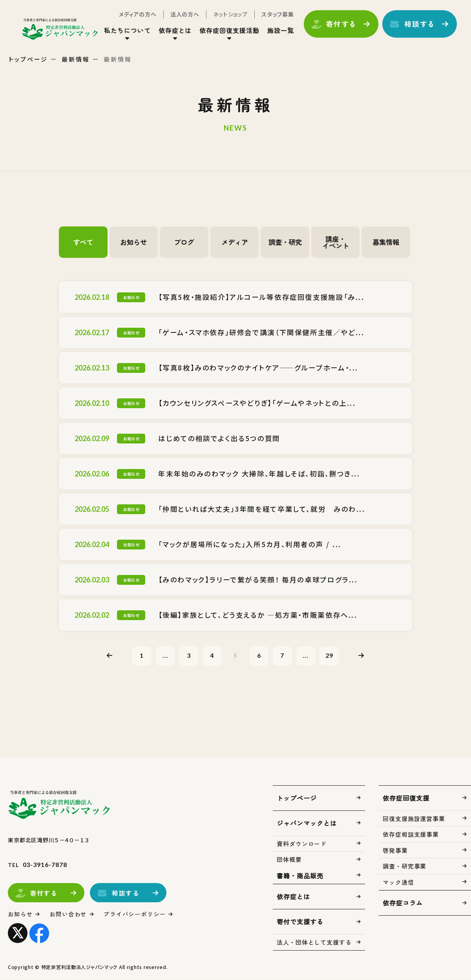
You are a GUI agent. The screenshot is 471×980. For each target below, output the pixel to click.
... (164, 656)
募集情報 (386, 242)
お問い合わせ (68, 915)
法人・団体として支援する (314, 943)
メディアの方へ (136, 15)
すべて (83, 242)
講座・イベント (336, 242)
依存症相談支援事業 (411, 835)
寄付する (340, 25)
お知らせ (133, 242)
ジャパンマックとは (307, 823)
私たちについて (126, 31)
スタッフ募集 (276, 15)
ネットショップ (229, 15)
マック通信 (398, 882)
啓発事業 (395, 851)
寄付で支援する (300, 922)
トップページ (28, 59)
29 (331, 656)
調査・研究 (285, 242)
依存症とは (174, 31)
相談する (418, 25)
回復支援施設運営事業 (414, 819)
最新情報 (76, 59)
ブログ (184, 242)
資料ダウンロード (302, 844)
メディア (235, 242)
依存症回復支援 (406, 798)
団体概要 (289, 860)
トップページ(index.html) (62, 30)
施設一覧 (279, 31)
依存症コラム (403, 903)
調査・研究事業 (404, 867)
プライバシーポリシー (135, 915)
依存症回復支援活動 (228, 31)
